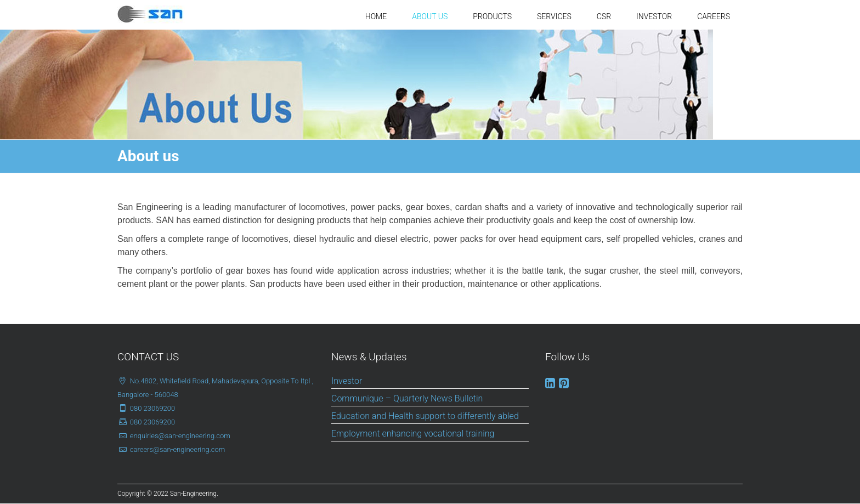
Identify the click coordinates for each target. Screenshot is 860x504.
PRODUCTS (492, 16)
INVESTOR (654, 16)
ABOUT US (430, 16)
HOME (376, 16)
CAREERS (714, 16)
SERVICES (554, 16)
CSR (604, 16)
